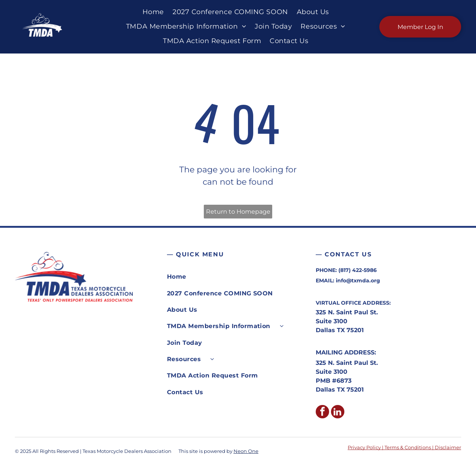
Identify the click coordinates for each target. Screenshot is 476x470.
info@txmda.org (358, 281)
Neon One (246, 451)
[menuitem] (152, 12)
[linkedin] (338, 413)
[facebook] (322, 413)
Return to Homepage (238, 212)
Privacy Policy (364, 447)
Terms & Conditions (408, 447)
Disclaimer (448, 447)
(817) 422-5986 (358, 270)
